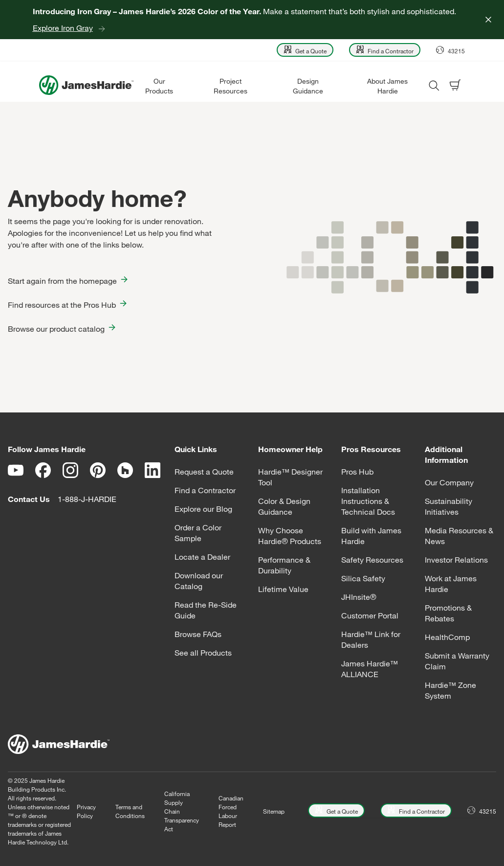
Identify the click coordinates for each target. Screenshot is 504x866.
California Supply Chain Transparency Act (182, 811)
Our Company (449, 482)
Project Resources (230, 86)
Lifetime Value (283, 589)
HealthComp (447, 637)
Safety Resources (372, 560)
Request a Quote (204, 472)
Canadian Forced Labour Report (231, 811)
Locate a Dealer (202, 557)
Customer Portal (370, 615)
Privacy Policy (86, 811)
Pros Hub (357, 472)
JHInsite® (359, 597)
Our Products (159, 86)
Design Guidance (308, 86)
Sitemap (274, 811)
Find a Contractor (205, 490)
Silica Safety (363, 578)
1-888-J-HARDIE (87, 499)
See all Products (203, 653)
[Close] (488, 20)
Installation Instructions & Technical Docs (368, 501)
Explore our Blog (203, 509)
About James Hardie (387, 86)
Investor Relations (456, 560)
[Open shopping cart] (455, 85)
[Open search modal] (434, 85)
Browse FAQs (198, 634)
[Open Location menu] (450, 50)
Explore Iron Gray (63, 28)
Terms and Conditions (130, 811)
